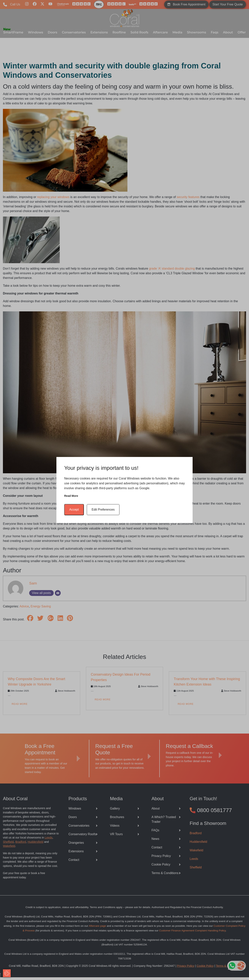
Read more (71, 496)
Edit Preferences (103, 510)
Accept (74, 510)
